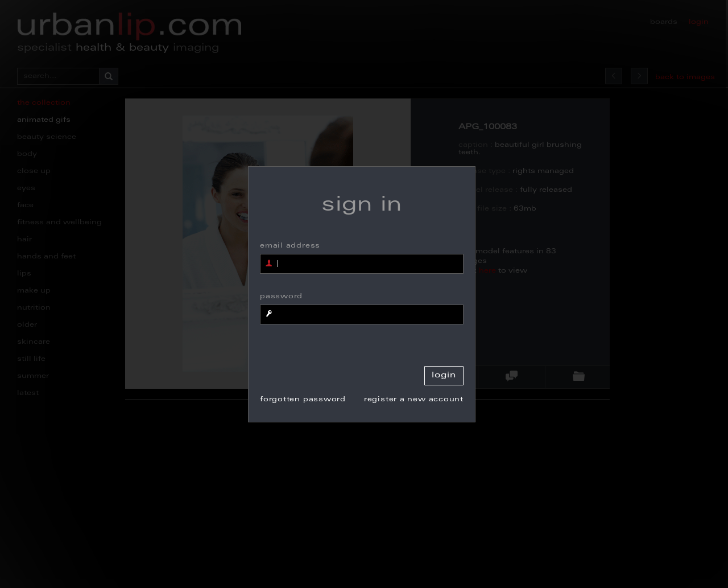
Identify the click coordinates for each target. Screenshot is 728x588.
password (281, 297)
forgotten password (303, 400)
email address (290, 246)
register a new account (414, 400)
